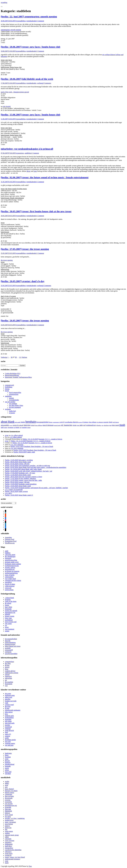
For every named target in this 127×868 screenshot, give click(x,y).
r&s (6, 829)
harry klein (8, 607)
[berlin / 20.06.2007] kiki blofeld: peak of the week (27, 79)
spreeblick (8, 582)
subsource (8, 852)
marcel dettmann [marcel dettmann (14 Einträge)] (48, 425)
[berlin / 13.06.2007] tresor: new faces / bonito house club (31, 115)
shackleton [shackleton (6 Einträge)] (106, 425)
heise (7, 669)
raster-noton (9, 831)
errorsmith (8, 802)
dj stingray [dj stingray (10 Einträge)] (86, 422)
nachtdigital (9, 620)
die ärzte (8, 706)
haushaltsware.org (11, 805)
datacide (8, 641)
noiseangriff (9, 650)
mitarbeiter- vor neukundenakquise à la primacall (27, 149)
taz (6, 680)
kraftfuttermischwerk (12, 566)
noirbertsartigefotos (11, 573)
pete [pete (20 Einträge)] (81, 425)
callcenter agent (10, 555)
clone (7, 759)
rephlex (7, 833)
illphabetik (8, 811)
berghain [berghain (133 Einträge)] (31, 422)
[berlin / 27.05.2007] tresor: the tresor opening (25, 249)
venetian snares (10, 743)
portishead (8, 727)
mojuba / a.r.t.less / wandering (15, 818)
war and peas (9, 745)
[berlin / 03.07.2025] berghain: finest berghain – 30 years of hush (32, 446)
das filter (8, 663)
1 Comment (40, 21)
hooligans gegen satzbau (13, 564)
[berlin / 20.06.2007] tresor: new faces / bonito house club (31, 47)
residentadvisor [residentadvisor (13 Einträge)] (91, 425)
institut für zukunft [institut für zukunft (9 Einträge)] (18, 425)
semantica (8, 842)
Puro (30, 866)
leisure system (10, 616)
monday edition (10, 568)
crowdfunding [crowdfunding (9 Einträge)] (69, 422)
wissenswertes (14, 394)
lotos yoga (8, 618)
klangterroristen (10, 644)
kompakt (8, 766)
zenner (7, 631)
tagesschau (8, 678)
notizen (21, 153)
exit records (9, 804)
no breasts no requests (12, 571)
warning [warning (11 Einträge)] (24, 427)
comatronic (9, 794)
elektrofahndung (10, 643)
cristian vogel (9, 705)
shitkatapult (9, 844)
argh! (7, 551)
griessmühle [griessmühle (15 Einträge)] (5, 425)
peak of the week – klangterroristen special (15, 92)
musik (7, 391)
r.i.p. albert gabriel (17, 435)
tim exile (8, 742)
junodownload (10, 764)
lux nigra (8, 817)
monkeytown (9, 820)
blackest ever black (11, 791)
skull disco (8, 846)
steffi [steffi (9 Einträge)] (2, 427)
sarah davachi (9, 730)
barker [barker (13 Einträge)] (23, 422)
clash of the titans (11, 601)
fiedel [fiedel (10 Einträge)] (111, 422)
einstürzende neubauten (13, 710)
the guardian (9, 682)
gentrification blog (11, 560)
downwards (9, 798)
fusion (7, 605)
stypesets (12, 413)
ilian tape (8, 809)
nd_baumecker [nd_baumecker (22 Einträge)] (67, 425)
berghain (8, 600)
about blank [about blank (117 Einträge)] (8, 422)
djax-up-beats (9, 796)
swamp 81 (8, 855)
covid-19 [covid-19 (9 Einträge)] (62, 422)
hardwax (8, 762)
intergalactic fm (10, 612)
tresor (7, 627)
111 (20, 357)
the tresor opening (7, 260)
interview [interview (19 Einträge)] (27, 425)
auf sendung (13, 404)
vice (6, 686)
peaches (8, 725)
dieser (29, 171)
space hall (8, 772)
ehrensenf (8, 558)
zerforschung (9, 590)
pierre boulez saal (11, 622)
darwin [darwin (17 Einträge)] (75, 422)
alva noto (8, 694)
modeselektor (9, 718)
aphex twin (9, 697)
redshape (8, 729)
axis (6, 787)
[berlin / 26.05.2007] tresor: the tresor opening (25, 321)
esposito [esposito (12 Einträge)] (106, 422)
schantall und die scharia (13, 580)
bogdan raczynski (11, 701)
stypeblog (4, 3)
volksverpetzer (10, 586)
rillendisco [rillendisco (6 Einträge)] (99, 425)
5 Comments (47, 286)
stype (17, 21)
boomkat (8, 757)
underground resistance (13, 859)
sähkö (7, 837)
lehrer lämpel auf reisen (13, 646)
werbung (40, 83)
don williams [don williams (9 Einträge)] (93, 422)
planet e (7, 826)
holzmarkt (8, 609)
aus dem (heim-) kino (16, 405)
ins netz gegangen (15, 407)
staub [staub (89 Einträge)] (122, 425)
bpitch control (9, 793)
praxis (7, 768)
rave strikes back (10, 579)
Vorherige (4, 357)
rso (6, 625)
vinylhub (8, 774)
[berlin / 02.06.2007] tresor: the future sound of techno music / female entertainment (45, 177)
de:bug (7, 665)
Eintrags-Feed (10, 539)
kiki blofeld (7, 107)
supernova (8, 676)
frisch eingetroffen (15, 392)
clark (7, 703)
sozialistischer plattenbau (13, 850)
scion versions (10, 841)
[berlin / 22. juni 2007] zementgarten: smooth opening (29, 17)
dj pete (7, 708)
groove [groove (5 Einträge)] (11, 425)
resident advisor (10, 671)
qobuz (7, 770)
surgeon (7, 736)
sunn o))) (8, 734)
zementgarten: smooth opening (11, 30)
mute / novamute (10, 822)
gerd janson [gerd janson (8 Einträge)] (116, 422)
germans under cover (12, 562)
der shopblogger (10, 556)
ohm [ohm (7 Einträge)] (78, 425)
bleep (7, 755)
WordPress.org (10, 543)
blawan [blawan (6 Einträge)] (51, 422)
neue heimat (9, 824)
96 (12, 357)
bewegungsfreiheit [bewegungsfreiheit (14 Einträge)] (42, 422)
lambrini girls (9, 716)
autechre (8, 699)
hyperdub (8, 807)
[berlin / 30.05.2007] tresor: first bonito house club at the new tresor (36, 211)
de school (8, 603)
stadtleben (22, 21)
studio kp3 (12, 411)
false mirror (9, 712)
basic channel (9, 789)
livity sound (9, 815)
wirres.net (8, 588)
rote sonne (8, 624)
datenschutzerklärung (12, 375)
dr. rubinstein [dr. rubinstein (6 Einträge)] (100, 422)
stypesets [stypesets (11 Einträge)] (10, 427)
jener (35, 171)
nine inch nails (10, 723)
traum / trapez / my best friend (15, 857)
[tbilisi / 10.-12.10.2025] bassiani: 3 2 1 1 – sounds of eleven (42, 439)
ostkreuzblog (9, 577)
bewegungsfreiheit (11, 639)
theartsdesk (9, 684)
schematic (8, 839)
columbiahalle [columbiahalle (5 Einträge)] (56, 422)
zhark (7, 863)
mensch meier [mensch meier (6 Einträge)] (57, 425)
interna (7, 389)
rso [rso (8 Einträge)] (102, 425)
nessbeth (8, 648)
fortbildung (9, 387)
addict (7, 783)
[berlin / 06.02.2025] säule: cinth (24, 452)
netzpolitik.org (10, 569)
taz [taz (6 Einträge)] (14, 428)
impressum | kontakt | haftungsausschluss (18, 377)
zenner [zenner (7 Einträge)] (29, 428)
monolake (8, 719)
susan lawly (9, 853)
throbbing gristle (10, 740)
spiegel (7, 675)
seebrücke (8, 652)
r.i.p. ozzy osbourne (17, 445)
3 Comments (47, 83)
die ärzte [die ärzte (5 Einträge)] (80, 422)
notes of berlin (10, 575)
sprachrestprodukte (11, 654)
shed (6, 732)
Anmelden (8, 537)
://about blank (9, 598)
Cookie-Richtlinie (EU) (13, 374)
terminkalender (31, 21)
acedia (7, 781)
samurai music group (12, 835)
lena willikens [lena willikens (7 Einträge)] (39, 425)
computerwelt (9, 385)
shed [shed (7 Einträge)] (110, 425)
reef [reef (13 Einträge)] (84, 425)
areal (6, 785)
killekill (7, 614)
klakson (7, 813)
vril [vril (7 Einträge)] (20, 428)
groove (7, 667)
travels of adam (10, 584)
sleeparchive (9, 848)
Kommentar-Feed (11, 541)
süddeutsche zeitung (11, 673)
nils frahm (8, 721)
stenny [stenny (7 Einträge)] (6, 428)
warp (7, 861)
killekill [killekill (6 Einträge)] (33, 425)
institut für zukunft (11, 611)
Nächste (25, 357)
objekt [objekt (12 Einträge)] (75, 425)
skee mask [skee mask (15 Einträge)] (115, 425)
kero (6, 714)
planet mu (8, 828)
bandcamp (8, 753)
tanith (7, 738)
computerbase (9, 662)
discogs (7, 761)
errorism (8, 800)
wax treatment (10, 629)
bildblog (8, 553)
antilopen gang (10, 695)
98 (16, 357)
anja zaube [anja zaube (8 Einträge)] (18, 422)
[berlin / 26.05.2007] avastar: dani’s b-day (23, 281)
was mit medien (10, 402)
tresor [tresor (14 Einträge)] (17, 427)
